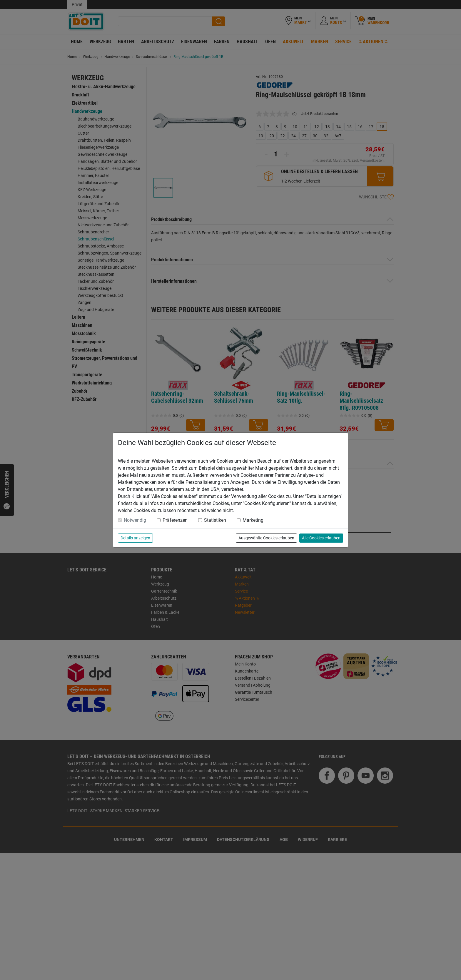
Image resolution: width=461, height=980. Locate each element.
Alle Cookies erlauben (321, 538)
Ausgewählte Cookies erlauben (266, 538)
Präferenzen (175, 520)
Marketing (253, 520)
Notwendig (135, 520)
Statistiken (215, 520)
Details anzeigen (135, 538)
